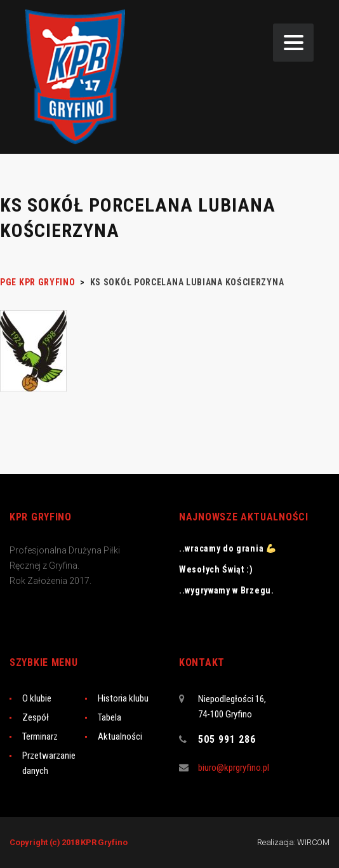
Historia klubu (123, 698)
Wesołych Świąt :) (216, 569)
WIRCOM (313, 842)
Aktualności (120, 736)
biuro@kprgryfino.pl (234, 768)
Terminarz (40, 736)
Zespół (36, 717)
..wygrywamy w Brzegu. (227, 590)
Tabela (110, 717)
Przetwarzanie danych (49, 763)
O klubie (37, 698)
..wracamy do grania (227, 548)
